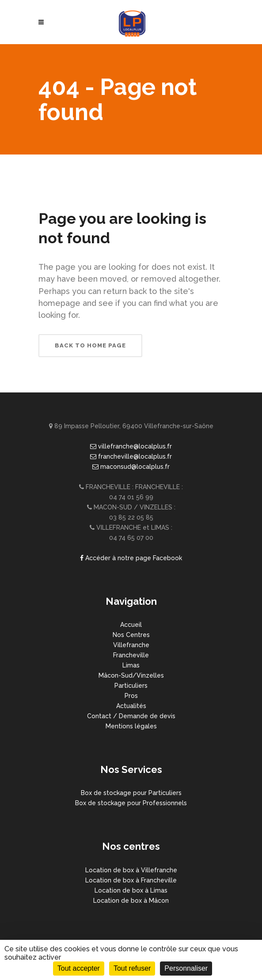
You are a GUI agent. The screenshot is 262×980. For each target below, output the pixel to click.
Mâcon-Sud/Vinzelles (131, 675)
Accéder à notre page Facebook (131, 558)
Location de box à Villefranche (131, 870)
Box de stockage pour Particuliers (131, 793)
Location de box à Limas (131, 890)
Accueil (131, 625)
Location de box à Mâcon (131, 901)
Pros (131, 696)
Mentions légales (131, 726)
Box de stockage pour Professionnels (131, 803)
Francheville (131, 655)
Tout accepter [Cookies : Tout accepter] (79, 968)
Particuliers (131, 686)
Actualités (131, 706)
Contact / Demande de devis (131, 716)
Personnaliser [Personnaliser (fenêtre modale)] (186, 968)
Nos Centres (131, 635)
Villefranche (131, 645)
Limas (131, 665)
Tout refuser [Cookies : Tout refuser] (132, 968)
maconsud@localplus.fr (131, 467)
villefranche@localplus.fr (131, 446)
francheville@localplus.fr (131, 456)
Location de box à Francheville (131, 880)
